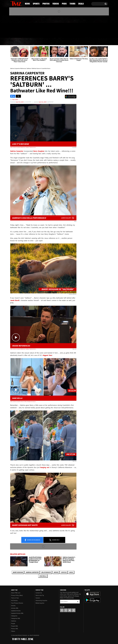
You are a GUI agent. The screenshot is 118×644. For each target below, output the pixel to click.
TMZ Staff (15, 100)
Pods (73, 42)
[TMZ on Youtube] (18, 26)
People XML (15, 626)
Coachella (43, 576)
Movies (56, 572)
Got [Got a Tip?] (16, 34)
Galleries (14, 621)
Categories (14, 616)
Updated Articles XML (17, 613)
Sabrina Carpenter (32, 572)
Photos (44, 42)
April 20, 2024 (20, 102)
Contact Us (39, 593)
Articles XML (15, 608)
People (13, 624)
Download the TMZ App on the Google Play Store (93, 600)
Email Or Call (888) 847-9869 (31, 34)
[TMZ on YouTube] (70, 610)
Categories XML (16, 618)
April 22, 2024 (43, 102)
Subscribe (78, 602)
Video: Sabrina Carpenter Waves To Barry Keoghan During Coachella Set (23, 402)
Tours (86, 42)
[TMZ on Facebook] (12, 26)
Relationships (46, 572)
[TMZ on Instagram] (21, 26)
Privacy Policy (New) (17, 595)
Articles (13, 606)
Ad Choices (14, 601)
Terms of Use (15, 598)
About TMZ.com (16, 593)
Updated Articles (16, 611)
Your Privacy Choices (17, 603)
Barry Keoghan (18, 572)
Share (32, 540)
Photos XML (15, 629)
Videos (60, 42)
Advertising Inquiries (41, 601)
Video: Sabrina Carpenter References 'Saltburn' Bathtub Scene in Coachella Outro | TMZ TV (23, 349)
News (15, 42)
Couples (64, 572)
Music (71, 572)
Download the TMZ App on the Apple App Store (93, 594)
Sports (29, 42)
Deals (100, 42)
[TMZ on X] (14, 26)
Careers (38, 598)
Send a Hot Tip (40, 595)
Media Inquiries (40, 603)
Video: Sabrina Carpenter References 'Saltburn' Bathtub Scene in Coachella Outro (23, 147)
